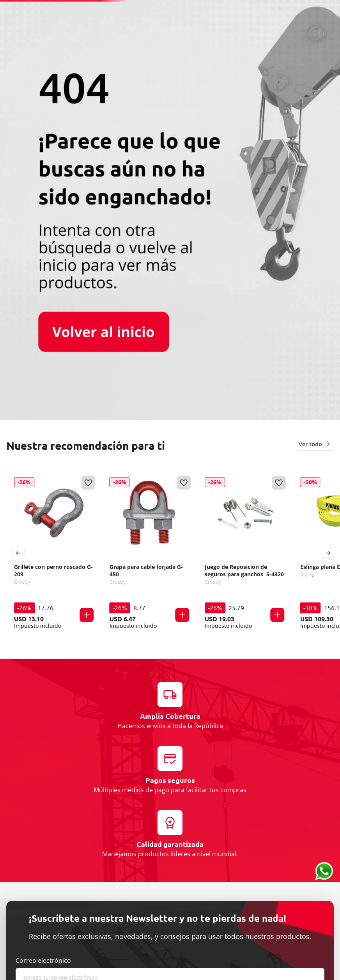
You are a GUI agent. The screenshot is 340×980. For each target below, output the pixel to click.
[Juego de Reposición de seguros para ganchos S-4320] (245, 553)
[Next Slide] (328, 553)
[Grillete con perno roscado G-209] (54, 553)
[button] (87, 615)
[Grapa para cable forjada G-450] (150, 553)
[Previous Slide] (18, 553)
